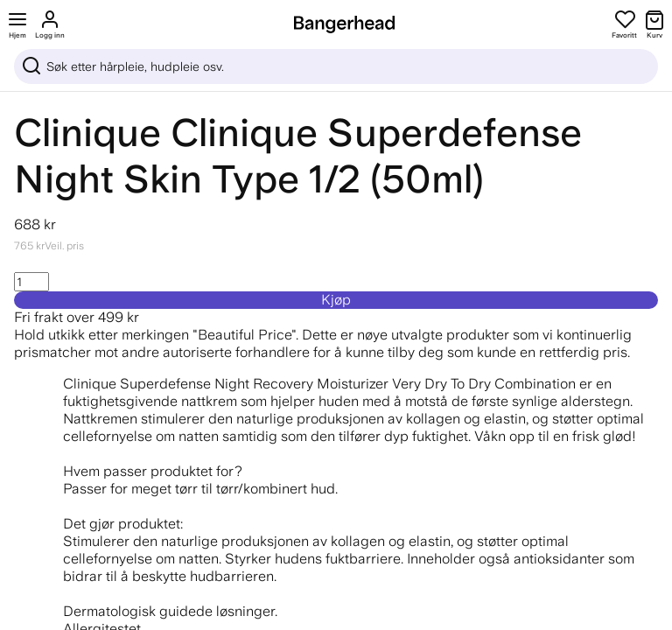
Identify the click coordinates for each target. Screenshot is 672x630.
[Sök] (336, 66)
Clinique (87, 133)
